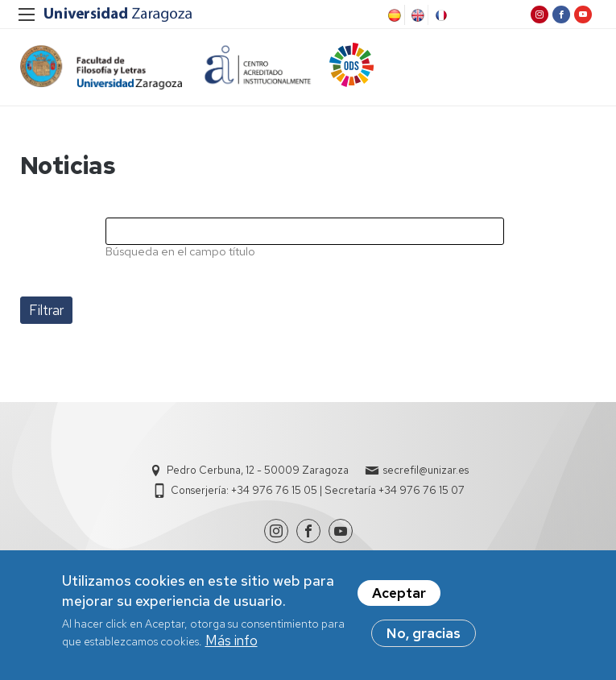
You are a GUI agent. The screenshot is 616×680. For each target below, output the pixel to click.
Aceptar (399, 597)
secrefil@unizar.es (426, 470)
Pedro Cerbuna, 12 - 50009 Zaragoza (258, 470)
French (440, 15)
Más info (232, 645)
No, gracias (424, 637)
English (416, 15)
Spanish (393, 15)
